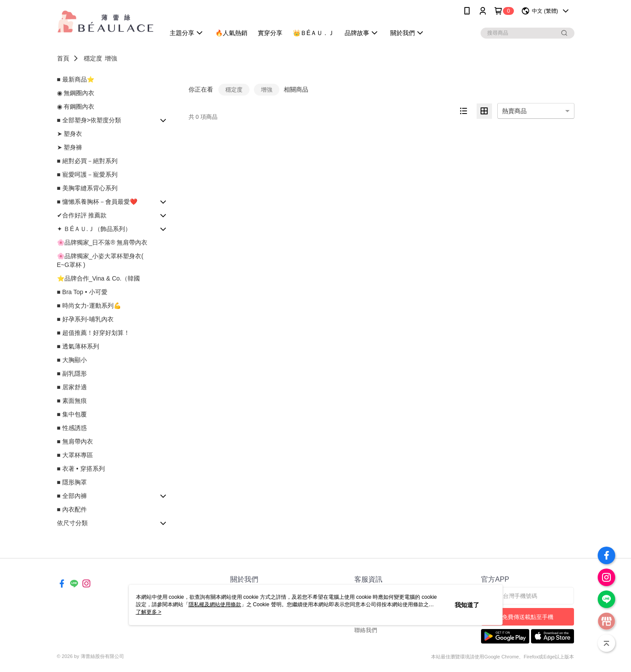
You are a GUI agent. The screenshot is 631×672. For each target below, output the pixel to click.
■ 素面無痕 (72, 401)
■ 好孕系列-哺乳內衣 (85, 319)
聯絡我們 (366, 630)
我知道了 (467, 605)
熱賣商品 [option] (514, 111)
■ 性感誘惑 (72, 428)
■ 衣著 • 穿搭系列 (81, 469)
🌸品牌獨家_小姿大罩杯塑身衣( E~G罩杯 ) (100, 260)
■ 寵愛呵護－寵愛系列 (87, 174)
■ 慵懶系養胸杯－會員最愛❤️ (97, 202)
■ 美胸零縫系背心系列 (87, 188)
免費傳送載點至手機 (528, 617)
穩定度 (93, 58)
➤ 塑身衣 (70, 134)
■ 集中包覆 (72, 414)
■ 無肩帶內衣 (75, 441)
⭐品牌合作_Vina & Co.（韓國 (98, 278)
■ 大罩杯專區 (75, 455)
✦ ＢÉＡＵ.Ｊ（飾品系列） (94, 229)
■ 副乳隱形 (72, 373)
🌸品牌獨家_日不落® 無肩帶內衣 (102, 242)
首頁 (63, 58)
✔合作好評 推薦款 (82, 215)
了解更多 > (149, 612)
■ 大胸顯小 (72, 360)
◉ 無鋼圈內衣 (76, 93)
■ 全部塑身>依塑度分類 (89, 120)
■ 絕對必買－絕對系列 (87, 161)
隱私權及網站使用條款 (215, 604)
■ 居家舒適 (72, 387)
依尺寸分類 (72, 523)
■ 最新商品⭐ (76, 79)
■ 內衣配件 (72, 509)
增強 (111, 58)
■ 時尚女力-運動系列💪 (89, 306)
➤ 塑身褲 (70, 147)
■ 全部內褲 (72, 496)
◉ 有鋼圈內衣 (76, 107)
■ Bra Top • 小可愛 (82, 292)
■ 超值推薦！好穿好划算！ (93, 333)
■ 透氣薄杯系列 (78, 346)
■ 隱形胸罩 (72, 482)
